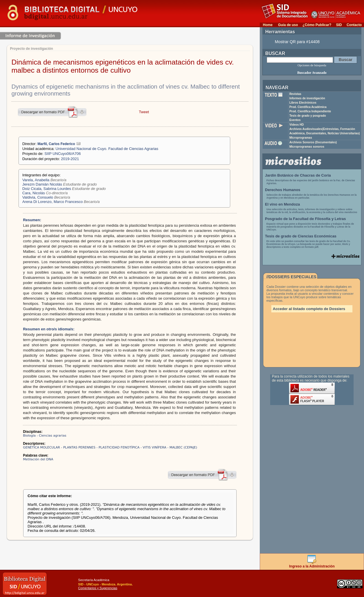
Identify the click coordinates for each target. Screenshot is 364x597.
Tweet (144, 112)
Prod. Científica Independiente (310, 111)
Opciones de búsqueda (312, 65)
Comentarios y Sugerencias (98, 588)
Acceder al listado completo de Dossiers (309, 309)
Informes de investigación (307, 98)
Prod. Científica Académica (308, 107)
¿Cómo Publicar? (317, 25)
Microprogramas (301, 138)
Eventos (295, 120)
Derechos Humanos (283, 190)
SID (339, 25)
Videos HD (297, 125)
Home (268, 25)
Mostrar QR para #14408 (297, 42)
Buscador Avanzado (312, 73)
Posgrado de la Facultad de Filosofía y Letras (306, 219)
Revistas (295, 94)
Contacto (354, 25)
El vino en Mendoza (282, 204)
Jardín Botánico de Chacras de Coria (298, 175)
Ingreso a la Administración (312, 565)
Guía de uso (288, 25)
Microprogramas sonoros (307, 147)
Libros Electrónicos (303, 103)
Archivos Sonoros (313, 142)
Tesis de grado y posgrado (308, 116)
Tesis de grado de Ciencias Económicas (301, 236)
